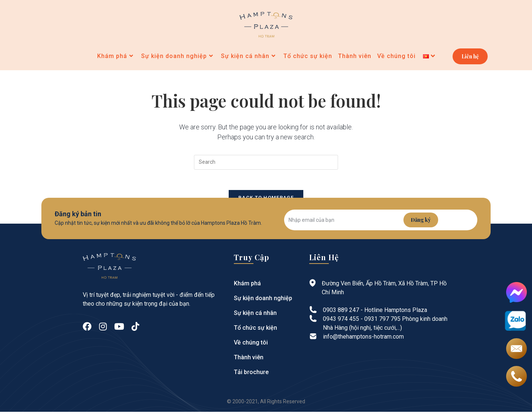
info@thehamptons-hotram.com (363, 339)
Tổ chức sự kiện (254, 330)
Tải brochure (250, 374)
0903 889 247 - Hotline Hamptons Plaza (375, 312)
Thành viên (248, 359)
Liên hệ (470, 57)
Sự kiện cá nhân (254, 315)
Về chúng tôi (250, 345)
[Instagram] (103, 329)
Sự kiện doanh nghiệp (261, 300)
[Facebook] (87, 329)
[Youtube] (119, 329)
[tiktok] (135, 329)
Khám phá (246, 286)
